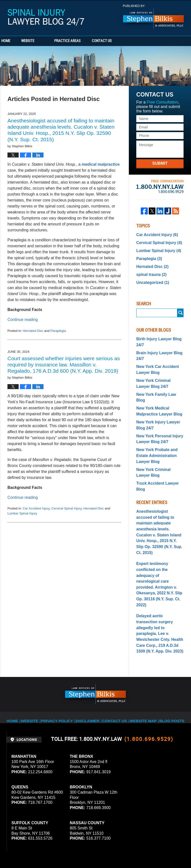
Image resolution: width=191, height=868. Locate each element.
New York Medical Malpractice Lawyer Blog (157, 394)
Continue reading (23, 320)
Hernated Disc (33, 331)
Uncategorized (151, 278)
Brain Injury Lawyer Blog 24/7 (157, 349)
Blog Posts (170, 646)
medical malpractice (101, 164)
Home (14, 41)
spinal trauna (150, 271)
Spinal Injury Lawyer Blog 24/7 (46, 18)
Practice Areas (85, 41)
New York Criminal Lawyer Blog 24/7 (158, 374)
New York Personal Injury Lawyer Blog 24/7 (157, 419)
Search (180, 308)
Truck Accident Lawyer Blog (160, 460)
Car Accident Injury (36, 508)
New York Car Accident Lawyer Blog (155, 362)
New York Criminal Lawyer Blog (158, 449)
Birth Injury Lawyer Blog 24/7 (156, 337)
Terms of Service (131, 822)
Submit (160, 163)
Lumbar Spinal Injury (22, 513)
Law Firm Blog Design (161, 850)
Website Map (143, 646)
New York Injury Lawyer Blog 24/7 (156, 407)
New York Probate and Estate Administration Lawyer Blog (155, 434)
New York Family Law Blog (158, 384)
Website (45, 41)
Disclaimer (90, 646)
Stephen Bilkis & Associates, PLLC (62, 850)
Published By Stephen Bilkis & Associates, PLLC (153, 17)
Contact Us (128, 41)
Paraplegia (58, 331)
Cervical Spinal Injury (67, 508)
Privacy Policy (62, 646)
